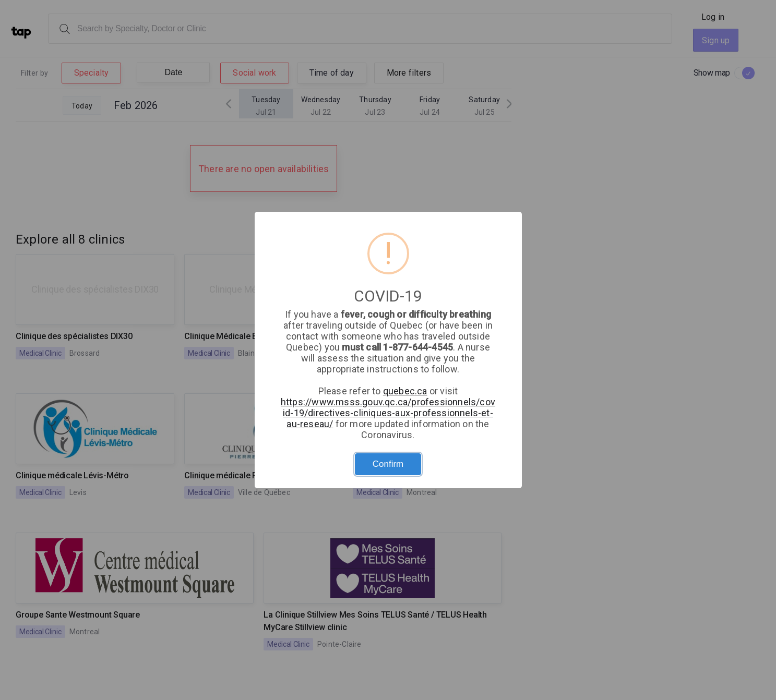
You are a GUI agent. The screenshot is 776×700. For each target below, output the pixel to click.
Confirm (388, 464)
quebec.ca (405, 391)
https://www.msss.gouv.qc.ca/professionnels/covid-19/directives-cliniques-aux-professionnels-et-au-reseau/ (388, 413)
